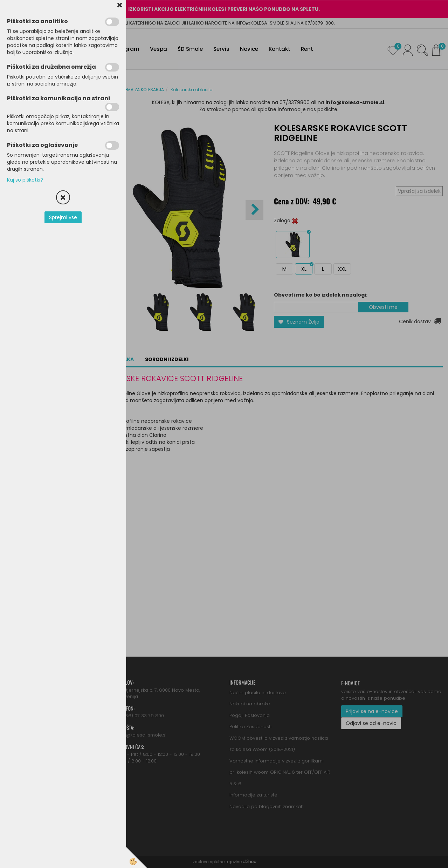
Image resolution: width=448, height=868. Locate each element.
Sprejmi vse (63, 217)
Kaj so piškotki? (25, 180)
